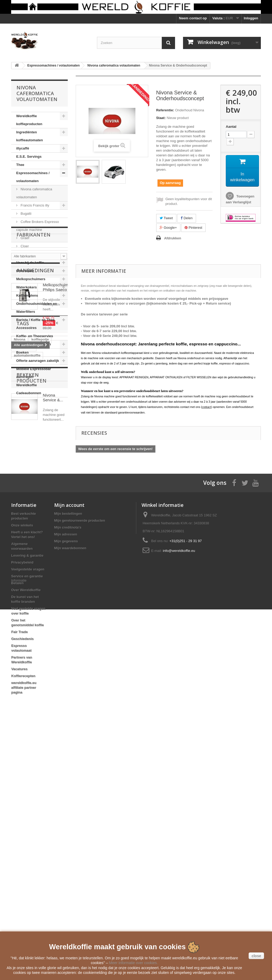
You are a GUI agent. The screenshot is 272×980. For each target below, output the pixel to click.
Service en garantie (27, 826)
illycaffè (23, 148)
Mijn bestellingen (68, 763)
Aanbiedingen (35, 452)
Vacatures (19, 918)
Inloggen (251, 18)
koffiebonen (24, 586)
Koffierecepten (23, 925)
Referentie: (165, 110)
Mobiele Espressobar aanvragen (34, 373)
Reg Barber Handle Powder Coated (36, 620)
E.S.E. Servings (29, 157)
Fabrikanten (33, 413)
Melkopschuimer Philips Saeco (57, 469)
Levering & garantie (27, 805)
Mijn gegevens (66, 791)
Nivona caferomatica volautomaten (34, 193)
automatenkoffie (27, 579)
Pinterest (193, 228)
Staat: (161, 118)
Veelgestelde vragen (28, 819)
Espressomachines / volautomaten (33, 177)
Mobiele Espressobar (31, 594)
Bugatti (25, 214)
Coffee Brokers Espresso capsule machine (38, 226)
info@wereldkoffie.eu (179, 800)
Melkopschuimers (31, 279)
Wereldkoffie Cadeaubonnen (29, 389)
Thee (20, 165)
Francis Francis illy (34, 205)
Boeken (22, 352)
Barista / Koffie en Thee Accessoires (35, 324)
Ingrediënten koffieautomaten (29, 136)
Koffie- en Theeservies (35, 336)
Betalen (17, 832)
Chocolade (25, 271)
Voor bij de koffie (30, 263)
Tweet (166, 218)
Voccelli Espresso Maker (34, 610)
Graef (24, 238)
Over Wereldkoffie (26, 839)
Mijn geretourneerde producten (80, 770)
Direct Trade (24, 571)
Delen (187, 218)
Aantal (231, 127)
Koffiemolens (27, 295)
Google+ (168, 228)
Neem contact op (193, 18)
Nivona (20, 563)
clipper (20, 602)
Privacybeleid (22, 812)
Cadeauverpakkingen (34, 344)
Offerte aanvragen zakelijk (38, 361)
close (256, 956)
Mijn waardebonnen (70, 797)
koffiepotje (40, 563)
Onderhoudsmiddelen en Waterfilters (37, 308)
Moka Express (31, 254)
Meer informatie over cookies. (133, 963)
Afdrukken (173, 238)
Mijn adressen (66, 784)
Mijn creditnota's (68, 777)
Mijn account (69, 754)
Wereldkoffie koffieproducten (29, 120)
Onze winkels (22, 775)
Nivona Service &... (53, 674)
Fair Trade (19, 881)
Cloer (24, 246)
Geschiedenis (22, 888)
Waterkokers (27, 287)
